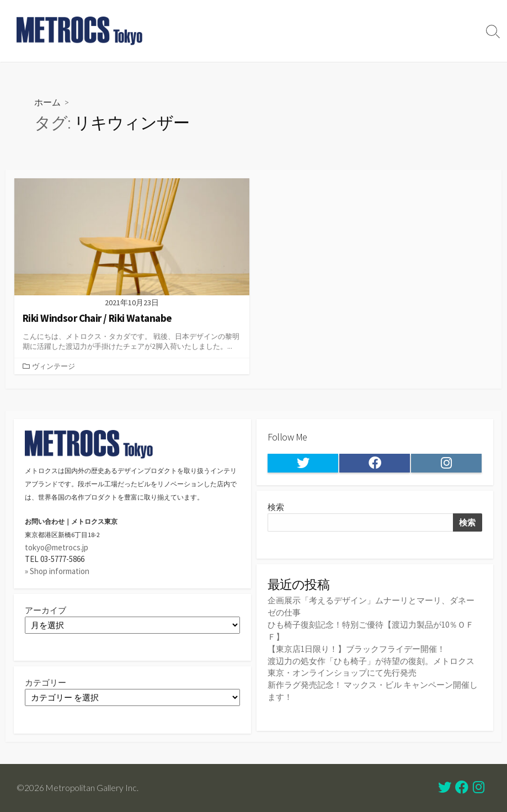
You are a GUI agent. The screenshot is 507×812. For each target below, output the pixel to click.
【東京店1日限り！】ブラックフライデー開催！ (356, 648)
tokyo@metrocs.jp (57, 548)
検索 (276, 508)
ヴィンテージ (54, 366)
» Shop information (57, 571)
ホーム (47, 102)
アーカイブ (46, 610)
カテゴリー (46, 683)
